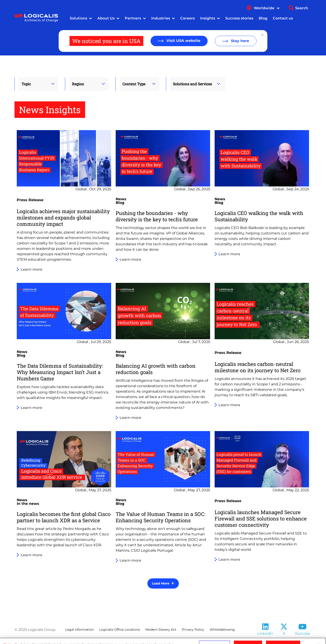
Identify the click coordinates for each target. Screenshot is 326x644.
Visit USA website (183, 41)
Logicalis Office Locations (120, 630)
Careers (187, 18)
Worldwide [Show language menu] (267, 8)
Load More (161, 583)
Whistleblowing (222, 630)
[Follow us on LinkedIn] (265, 628)
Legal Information (79, 630)
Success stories (239, 18)
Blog (263, 18)
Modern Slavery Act (161, 630)
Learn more (31, 270)
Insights (208, 18)
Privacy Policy (193, 630)
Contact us (283, 18)
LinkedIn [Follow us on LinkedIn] (265, 633)
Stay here (239, 41)
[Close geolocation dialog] (263, 35)
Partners (133, 18)
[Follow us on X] (284, 628)
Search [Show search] (302, 8)
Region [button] (78, 84)
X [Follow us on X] (284, 633)
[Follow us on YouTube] (302, 628)
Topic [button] (26, 84)
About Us (106, 18)
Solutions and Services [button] (192, 84)
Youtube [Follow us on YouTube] (302, 633)
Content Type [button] (134, 84)
